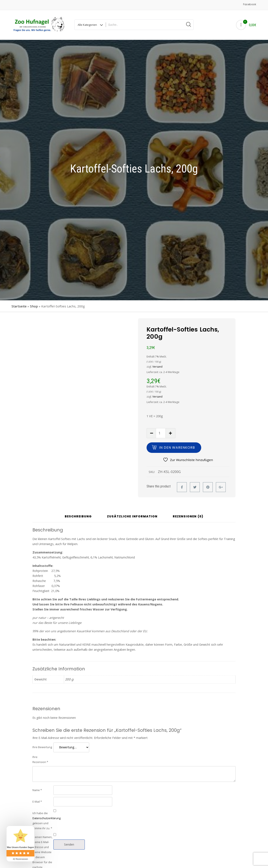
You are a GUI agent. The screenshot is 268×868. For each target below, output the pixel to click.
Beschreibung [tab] (78, 517)
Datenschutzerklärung (46, 818)
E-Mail (37, 802)
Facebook (249, 4)
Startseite (19, 306)
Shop (34, 306)
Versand (157, 367)
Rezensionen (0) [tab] (188, 517)
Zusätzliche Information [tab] (132, 517)
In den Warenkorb (177, 448)
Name (37, 790)
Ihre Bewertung (42, 747)
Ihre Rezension (40, 759)
